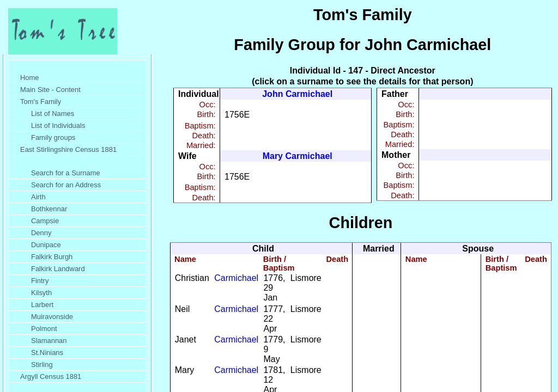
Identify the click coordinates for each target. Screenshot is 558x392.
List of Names (53, 114)
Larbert (42, 305)
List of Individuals (58, 125)
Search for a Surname (66, 173)
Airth (38, 197)
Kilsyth (41, 293)
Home (30, 78)
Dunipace (46, 245)
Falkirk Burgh (52, 257)
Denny (41, 233)
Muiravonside (52, 317)
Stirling (42, 365)
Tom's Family (41, 102)
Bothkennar (49, 209)
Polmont (44, 329)
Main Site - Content (50, 90)
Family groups (53, 137)
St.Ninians (47, 353)
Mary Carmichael (298, 156)
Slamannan (49, 341)
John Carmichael (297, 94)
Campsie (45, 221)
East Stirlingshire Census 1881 (68, 149)
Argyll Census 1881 (51, 376)
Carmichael (236, 278)
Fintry (40, 281)
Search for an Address (66, 185)
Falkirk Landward (58, 269)
